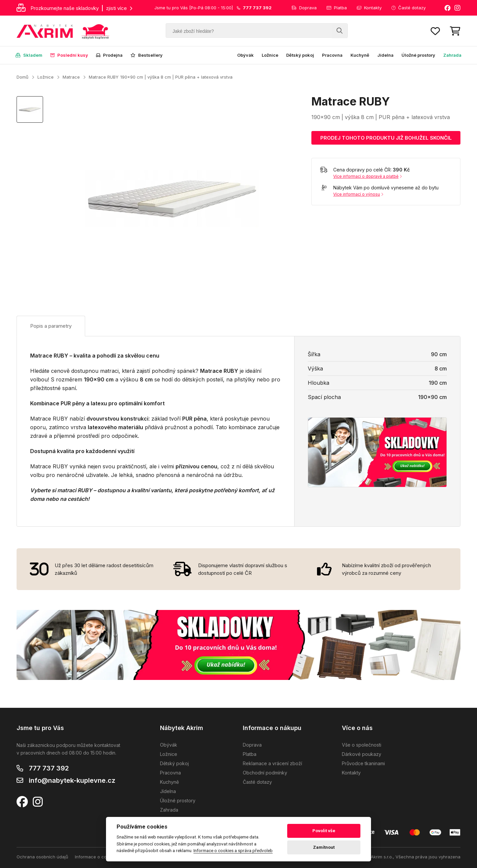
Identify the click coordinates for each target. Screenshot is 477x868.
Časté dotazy (409, 8)
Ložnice (270, 55)
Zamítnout (324, 847)
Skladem (29, 55)
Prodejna (109, 55)
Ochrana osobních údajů (42, 857)
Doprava (304, 8)
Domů (23, 77)
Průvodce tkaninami (363, 763)
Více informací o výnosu (358, 194)
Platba (337, 8)
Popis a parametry (51, 326)
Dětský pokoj (300, 55)
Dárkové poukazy (362, 754)
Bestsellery (147, 55)
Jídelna (385, 55)
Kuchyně (360, 55)
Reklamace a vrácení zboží (272, 763)
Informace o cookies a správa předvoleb (233, 850)
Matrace (71, 77)
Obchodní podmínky (265, 773)
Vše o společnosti (362, 745)
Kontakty (369, 8)
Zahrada (452, 55)
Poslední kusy (69, 55)
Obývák (245, 55)
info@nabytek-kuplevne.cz (72, 780)
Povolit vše (324, 831)
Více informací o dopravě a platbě (368, 176)
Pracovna (332, 55)
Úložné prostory (418, 55)
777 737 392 (49, 768)
